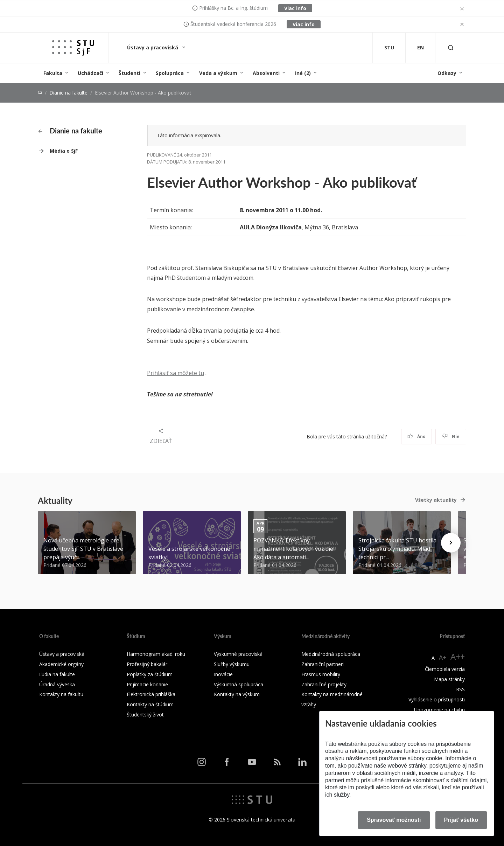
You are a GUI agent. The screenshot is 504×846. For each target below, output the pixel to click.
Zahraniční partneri (323, 664)
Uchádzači (90, 73)
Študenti (129, 73)
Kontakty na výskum (237, 694)
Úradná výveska (57, 684)
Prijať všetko (461, 820)
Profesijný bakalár (147, 664)
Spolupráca (170, 73)
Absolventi (266, 73)
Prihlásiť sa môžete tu (176, 373)
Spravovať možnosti (394, 820)
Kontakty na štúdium (150, 704)
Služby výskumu (232, 664)
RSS (460, 689)
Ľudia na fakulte (57, 674)
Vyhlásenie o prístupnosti (437, 699)
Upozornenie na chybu (439, 710)
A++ (458, 656)
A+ (443, 657)
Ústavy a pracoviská (153, 47)
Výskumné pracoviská (238, 654)
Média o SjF (64, 151)
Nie (451, 436)
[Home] (40, 93)
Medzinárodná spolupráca (331, 654)
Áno (417, 436)
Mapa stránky (449, 679)
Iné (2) (303, 73)
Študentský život (145, 715)
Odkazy (447, 73)
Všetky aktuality (436, 500)
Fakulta (53, 73)
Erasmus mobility (321, 674)
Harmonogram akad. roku (156, 654)
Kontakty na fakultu (61, 694)
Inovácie (223, 674)
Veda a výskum (218, 73)
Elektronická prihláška (151, 694)
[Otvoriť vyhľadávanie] (451, 48)
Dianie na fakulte (68, 93)
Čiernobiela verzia (445, 669)
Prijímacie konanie (147, 684)
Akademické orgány (61, 664)
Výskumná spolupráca (239, 684)
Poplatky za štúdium (150, 674)
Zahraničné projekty (324, 684)
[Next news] (451, 543)
